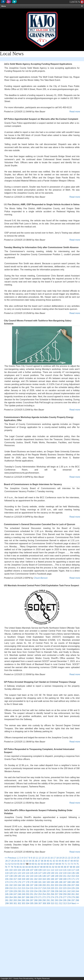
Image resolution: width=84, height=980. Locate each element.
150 (61, 876)
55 (18, 864)
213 (23, 888)
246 (11, 894)
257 (57, 894)
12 (40, 858)
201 (48, 885)
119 (7, 873)
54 (15, 864)
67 (54, 864)
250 (28, 894)
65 (48, 864)
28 (12, 861)
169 (65, 879)
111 (48, 870)
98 (71, 867)
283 (15, 900)
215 (32, 888)
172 (77, 879)
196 (28, 885)
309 (48, 903)
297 (73, 900)
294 (61, 900)
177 (23, 882)
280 (77, 897)
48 (72, 861)
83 (27, 867)
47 (69, 861)
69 (60, 864)
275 (57, 897)
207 (73, 885)
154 (77, 876)
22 (69, 858)
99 (74, 867)
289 (40, 900)
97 (68, 867)
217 (40, 888)
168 (61, 879)
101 (7, 870)
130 (52, 873)
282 (11, 900)
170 (69, 879)
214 (28, 888)
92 (53, 867)
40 (48, 861)
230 (19, 891)
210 (11, 888)
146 (44, 876)
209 (7, 888)
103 (15, 870)
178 (28, 882)
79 (15, 867)
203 (57, 885)
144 (36, 876)
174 (11, 882)
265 (15, 897)
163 (40, 879)
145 (40, 876)
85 (33, 867)
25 (78, 858)
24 (75, 858)
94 (59, 867)
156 (11, 879)
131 (57, 873)
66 (51, 864)
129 (48, 873)
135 (73, 873)
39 (45, 861)
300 (11, 903)
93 (56, 867)
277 (65, 897)
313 (65, 903)
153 (73, 876)
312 (61, 903)
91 (50, 867)
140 (19, 876)
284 (19, 900)
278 (69, 897)
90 (47, 867)
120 (11, 873)
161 (32, 879)
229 (15, 891)
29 (15, 861)
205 (65, 885)
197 (32, 885)
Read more (75, 112)
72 (69, 864)
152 (69, 876)
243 (73, 891)
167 (57, 879)
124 (28, 873)
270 (36, 897)
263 (7, 897)
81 (21, 867)
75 (77, 864)
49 (75, 861)
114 (61, 870)
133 (65, 873)
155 (7, 879)
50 (77, 861)
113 (57, 870)
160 (28, 879)
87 (38, 867)
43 (57, 861)
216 (36, 888)
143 (32, 876)
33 (27, 861)
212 (19, 888)
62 (39, 864)
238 (52, 891)
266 (19, 897)
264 (11, 897)
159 (23, 879)
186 (61, 882)
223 (65, 888)
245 (7, 894)
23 (72, 858)
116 (69, 870)
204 (61, 885)
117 (73, 870)
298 (77, 900)
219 (48, 888)
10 (34, 858)
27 (9, 861)
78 (12, 867)
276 (61, 897)
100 (78, 867)
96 (65, 867)
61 (36, 864)
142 (28, 876)
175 (15, 882)
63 (42, 864)
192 (11, 885)
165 (48, 879)
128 (44, 873)
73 (72, 864)
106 (28, 870)
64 (45, 864)
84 (30, 867)
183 (48, 882)
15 (49, 858)
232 (28, 891)
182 (44, 882)
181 (40, 882)
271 (40, 897)
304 (28, 903)
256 (52, 894)
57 (24, 864)
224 (69, 888)
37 (39, 861)
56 (21, 864)
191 (7, 885)
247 (15, 894)
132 (61, 873)
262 (77, 894)
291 (48, 900)
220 (52, 888)
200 (44, 885)
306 (36, 903)
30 (18, 861)
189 (73, 882)
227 (7, 891)
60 (33, 864)
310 (52, 903)
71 (66, 864)
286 (28, 900)
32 (24, 861)
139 (15, 876)
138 (11, 876)
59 (30, 864)
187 (65, 882)
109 (40, 870)
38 (42, 861)
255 (48, 894)
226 (77, 888)
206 (69, 885)
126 (36, 873)
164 (44, 879)
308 (44, 903)
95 (62, 867)
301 (15, 903)
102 (11, 870)
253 (40, 894)
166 (52, 879)
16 (52, 858)
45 (63, 861)
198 (36, 885)
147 (48, 876)
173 (7, 882)
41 (51, 861)
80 (18, 867)
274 (52, 897)
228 (11, 891)
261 (73, 894)
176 (19, 882)
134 (69, 873)
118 (77, 870)
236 (44, 891)
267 (23, 897)
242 (69, 891)
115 (65, 870)
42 (54, 861)
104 (19, 870)
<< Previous (10, 858)
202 (52, 885)
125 (32, 873)
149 (57, 876)
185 (57, 882)
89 (44, 867)
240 (61, 891)
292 (52, 900)
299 (7, 903)
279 (73, 897)
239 (57, 891)
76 (6, 867)
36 (36, 861)
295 (65, 900)
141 (23, 876)
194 (19, 885)
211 (15, 888)
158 (19, 879)
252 (36, 894)
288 (36, 900)
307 (40, 903)
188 (69, 882)
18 (57, 858)
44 (60, 861)
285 (23, 900)
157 (15, 879)
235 (40, 891)
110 (44, 870)
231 (23, 891)
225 (73, 888)
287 (32, 900)
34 (30, 861)
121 (15, 873)
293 (57, 900)
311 (57, 903)
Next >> (75, 903)
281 (7, 900)
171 (73, 879)
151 (65, 876)
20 (63, 858)
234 (36, 891)
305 (32, 903)
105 (23, 870)
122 (19, 873)
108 (36, 870)
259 (65, 894)
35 (33, 861)
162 (36, 879)
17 (54, 858)
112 (52, 870)
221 (57, 888)
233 (32, 891)
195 (23, 885)
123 (23, 873)
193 (15, 885)
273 (48, 897)
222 (61, 888)
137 (7, 876)
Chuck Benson (41, 578)
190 (77, 882)
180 (36, 882)
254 (44, 894)
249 (23, 894)
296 (69, 900)
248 (19, 894)
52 (9, 864)
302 (19, 903)
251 (32, 894)
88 (41, 867)
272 (44, 897)
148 (52, 876)
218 (44, 888)
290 (44, 900)
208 (77, 885)
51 (7, 864)
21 (66, 858)
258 (61, 894)
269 (32, 897)
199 (40, 885)
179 (32, 882)
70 (63, 864)
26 (7, 861)
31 (21, 861)
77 (9, 867)
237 (48, 891)
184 (52, 882)
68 (57, 864)
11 (37, 858)
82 (24, 867)
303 (23, 903)
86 (35, 867)
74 (75, 864)
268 (28, 897)
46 (66, 861)
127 (40, 873)
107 (32, 870)
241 (65, 891)
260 (69, 894)
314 (69, 903)
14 (46, 858)
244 (77, 891)
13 (43, 858)
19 (60, 858)
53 (12, 864)
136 (77, 873)
